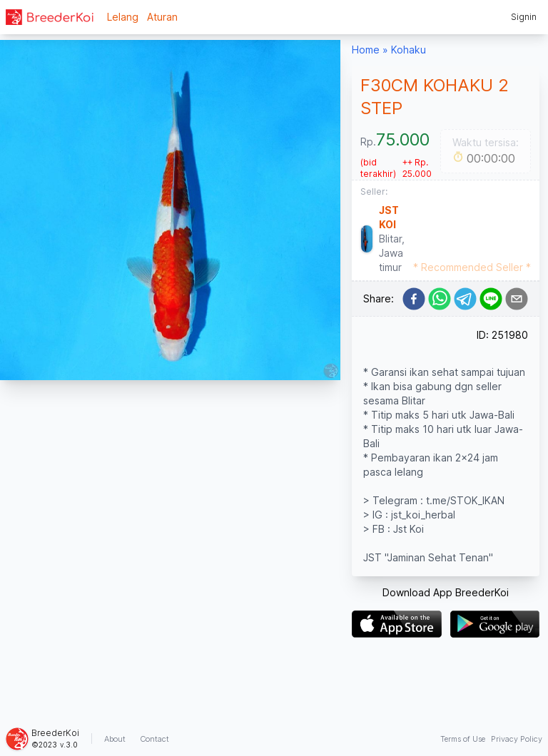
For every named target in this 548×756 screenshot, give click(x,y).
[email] (517, 299)
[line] (491, 299)
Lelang (123, 17)
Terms (463, 739)
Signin (524, 17)
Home (366, 50)
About (115, 739)
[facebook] (414, 299)
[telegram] (465, 299)
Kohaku (409, 50)
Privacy (517, 739)
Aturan (162, 17)
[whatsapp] (440, 299)
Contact (154, 739)
